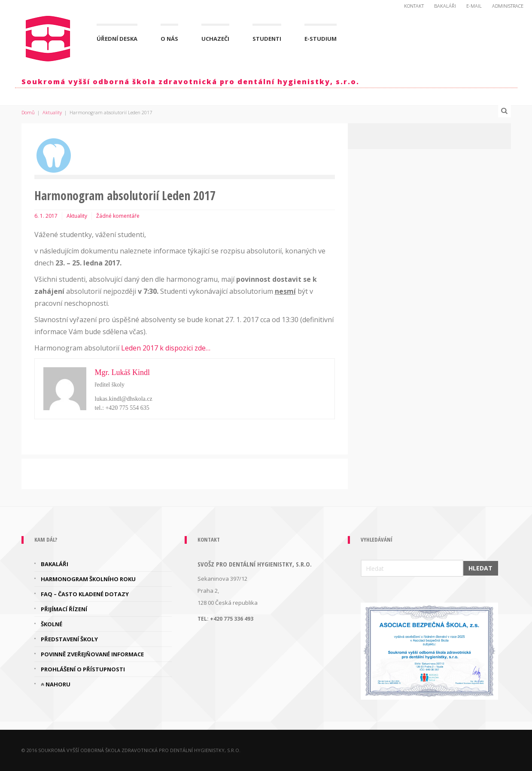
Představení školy (69, 639)
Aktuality (52, 112)
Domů (28, 112)
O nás (169, 39)
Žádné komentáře (118, 216)
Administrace (508, 6)
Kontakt (414, 6)
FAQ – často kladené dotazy (85, 594)
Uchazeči (215, 39)
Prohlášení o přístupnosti (83, 669)
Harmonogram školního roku (88, 579)
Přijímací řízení (64, 609)
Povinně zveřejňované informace (92, 654)
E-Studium (321, 39)
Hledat (480, 568)
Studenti (267, 39)
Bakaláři (445, 6)
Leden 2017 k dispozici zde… (166, 348)
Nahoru (56, 684)
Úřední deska (117, 39)
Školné (52, 624)
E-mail (474, 6)
